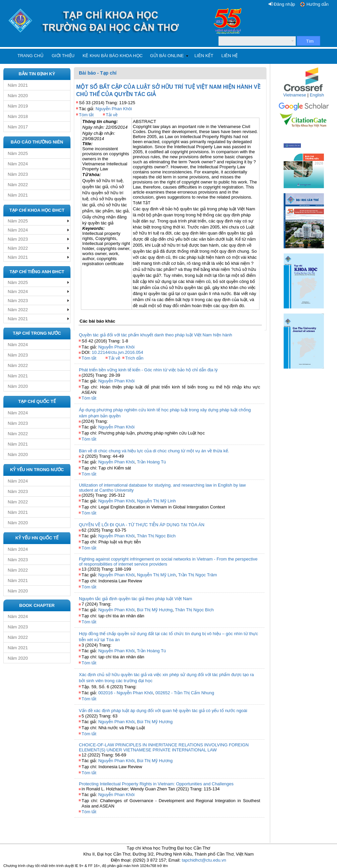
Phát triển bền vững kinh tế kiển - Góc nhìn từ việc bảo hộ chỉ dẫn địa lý (148, 370)
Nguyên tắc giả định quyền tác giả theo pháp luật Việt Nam (135, 599)
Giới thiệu (63, 56)
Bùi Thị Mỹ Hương (155, 610)
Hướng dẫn (318, 4)
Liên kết (204, 56)
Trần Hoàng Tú (152, 462)
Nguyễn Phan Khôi (114, 109)
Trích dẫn (134, 358)
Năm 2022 (18, 185)
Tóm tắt (86, 115)
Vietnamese (295, 95)
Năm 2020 (18, 96)
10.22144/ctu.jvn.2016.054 (117, 352)
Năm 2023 (18, 174)
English (317, 95)
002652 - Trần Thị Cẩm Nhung (185, 693)
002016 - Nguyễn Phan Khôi (126, 693)
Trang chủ (31, 56)
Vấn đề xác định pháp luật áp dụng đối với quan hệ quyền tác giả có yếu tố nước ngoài (163, 711)
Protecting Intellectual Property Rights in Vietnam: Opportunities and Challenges (156, 784)
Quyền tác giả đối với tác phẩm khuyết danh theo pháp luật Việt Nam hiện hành (155, 335)
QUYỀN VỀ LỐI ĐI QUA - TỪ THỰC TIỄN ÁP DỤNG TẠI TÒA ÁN (142, 525)
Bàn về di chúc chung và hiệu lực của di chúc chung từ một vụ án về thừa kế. (154, 451)
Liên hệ (229, 56)
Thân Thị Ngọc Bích (156, 536)
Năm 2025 (18, 153)
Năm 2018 (18, 116)
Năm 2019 (18, 106)
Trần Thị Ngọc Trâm (198, 575)
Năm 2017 (18, 127)
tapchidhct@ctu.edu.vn (204, 860)
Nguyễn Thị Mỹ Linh (156, 501)
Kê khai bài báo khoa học (113, 56)
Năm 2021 (18, 85)
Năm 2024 (18, 164)
